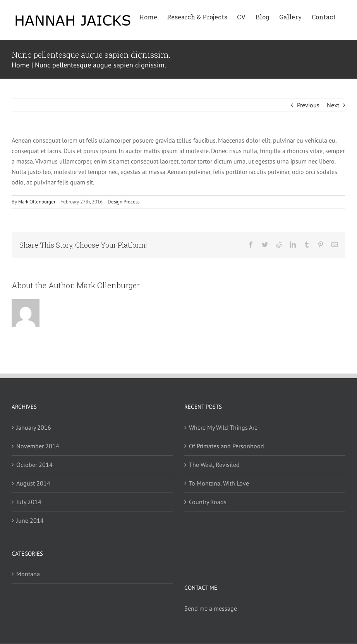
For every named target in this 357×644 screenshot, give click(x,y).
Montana (28, 574)
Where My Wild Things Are (223, 427)
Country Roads (208, 502)
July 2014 (29, 502)
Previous (308, 105)
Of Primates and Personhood (227, 446)
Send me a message (211, 608)
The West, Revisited (214, 465)
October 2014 (34, 465)
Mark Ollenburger (37, 202)
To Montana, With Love (219, 483)
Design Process (124, 202)
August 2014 (33, 483)
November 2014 (38, 446)
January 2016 (34, 427)
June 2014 (30, 520)
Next (333, 105)
